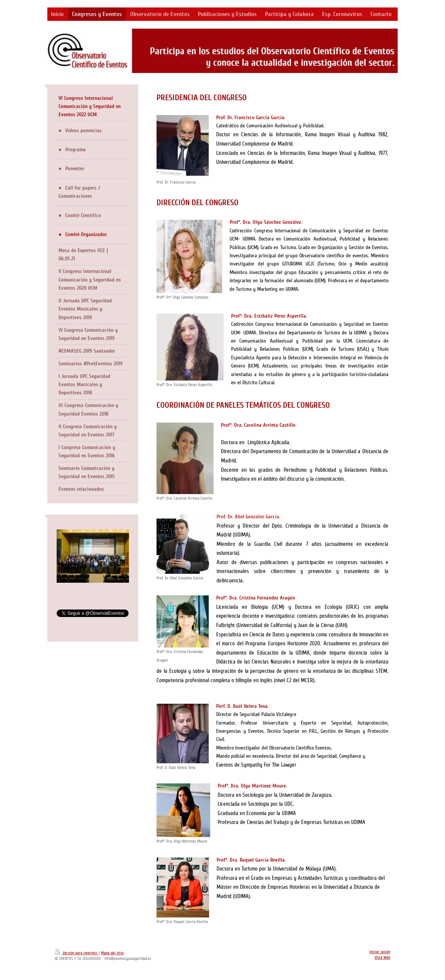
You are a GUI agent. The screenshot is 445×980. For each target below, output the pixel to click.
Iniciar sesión (380, 952)
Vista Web (382, 957)
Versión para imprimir (77, 953)
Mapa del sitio (112, 953)
